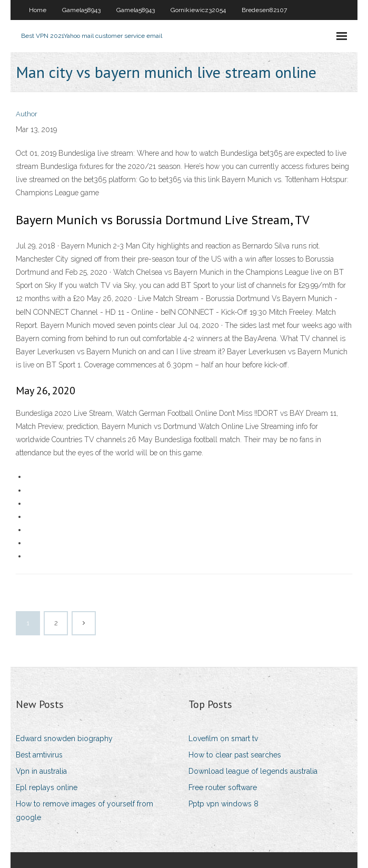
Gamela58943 (81, 10)
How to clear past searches (235, 755)
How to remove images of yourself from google (84, 810)
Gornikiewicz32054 (198, 10)
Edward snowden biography (64, 739)
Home (38, 10)
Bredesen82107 (264, 10)
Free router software (223, 787)
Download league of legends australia (253, 771)
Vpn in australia (41, 771)
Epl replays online (47, 787)
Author (27, 114)
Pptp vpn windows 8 (223, 804)
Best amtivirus (39, 755)
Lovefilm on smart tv (223, 739)
